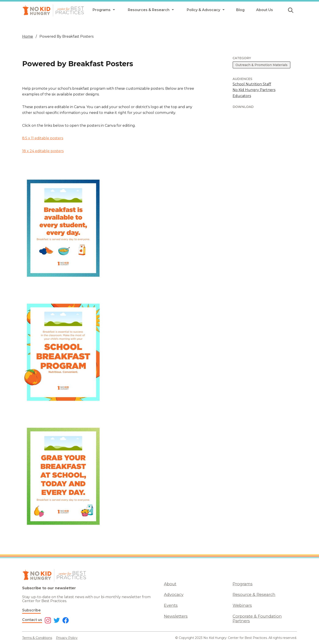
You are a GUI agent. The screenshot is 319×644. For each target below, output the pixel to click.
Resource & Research (254, 594)
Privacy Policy (67, 638)
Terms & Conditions (37, 638)
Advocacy (174, 594)
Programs (243, 584)
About (170, 584)
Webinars (242, 605)
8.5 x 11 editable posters (43, 138)
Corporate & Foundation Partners (257, 619)
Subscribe (31, 610)
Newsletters (176, 616)
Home (28, 36)
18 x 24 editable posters (43, 151)
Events (171, 605)
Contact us (32, 620)
